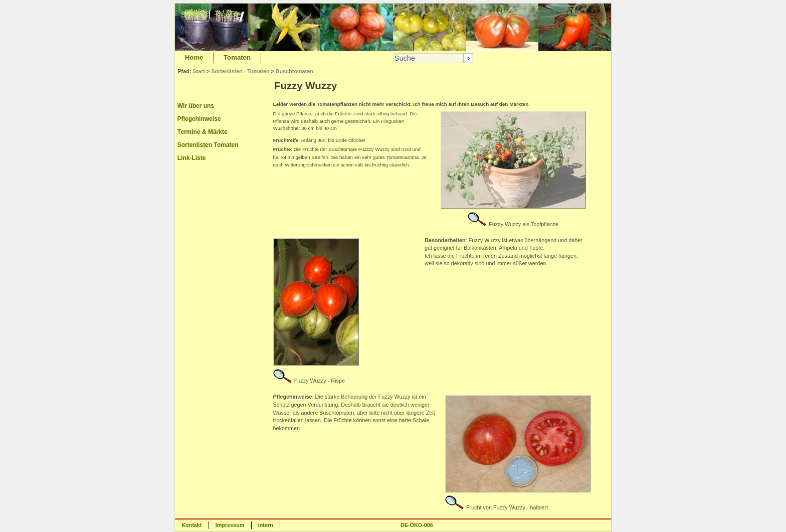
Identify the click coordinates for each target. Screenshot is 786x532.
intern (266, 525)
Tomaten (237, 57)
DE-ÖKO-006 (417, 525)
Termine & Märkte (203, 132)
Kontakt (191, 525)
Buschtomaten (294, 71)
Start (199, 71)
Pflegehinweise (199, 119)
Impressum (230, 525)
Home (194, 57)
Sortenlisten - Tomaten (240, 71)
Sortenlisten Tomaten (208, 145)
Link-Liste (192, 158)
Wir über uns (196, 106)
